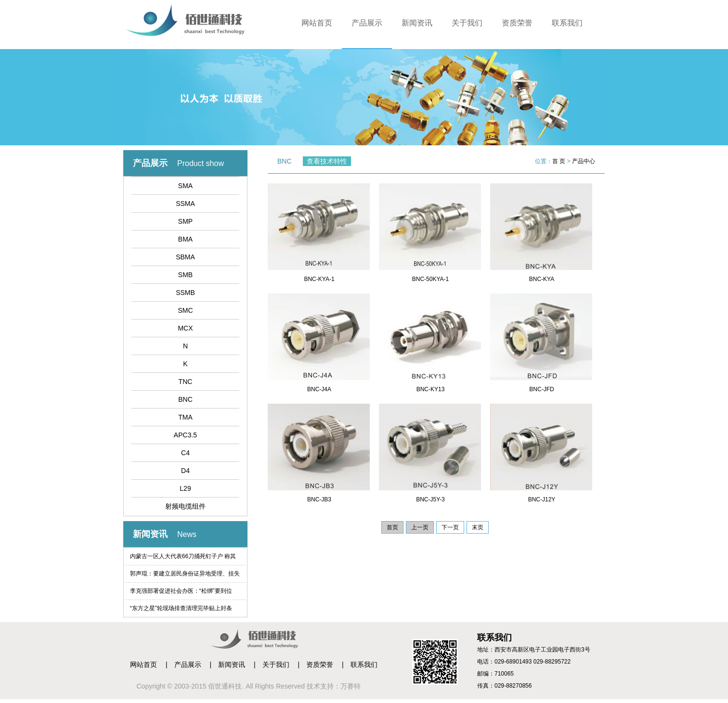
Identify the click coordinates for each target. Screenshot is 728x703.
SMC (185, 310)
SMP (185, 221)
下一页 (450, 527)
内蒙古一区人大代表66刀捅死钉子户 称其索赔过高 (183, 559)
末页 (478, 527)
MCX (185, 328)
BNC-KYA (542, 279)
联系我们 (567, 23)
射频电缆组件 (185, 506)
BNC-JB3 (319, 499)
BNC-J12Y (542, 499)
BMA (185, 239)
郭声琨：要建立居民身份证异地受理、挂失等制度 (185, 576)
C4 (185, 453)
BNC (185, 399)
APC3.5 (185, 435)
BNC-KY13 (431, 389)
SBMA (185, 257)
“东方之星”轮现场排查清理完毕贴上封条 (181, 608)
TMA (185, 417)
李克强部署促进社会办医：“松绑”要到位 (181, 591)
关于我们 (467, 23)
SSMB (185, 293)
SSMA (185, 204)
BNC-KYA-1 (319, 279)
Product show (201, 163)
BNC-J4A (319, 389)
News (187, 534)
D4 (185, 471)
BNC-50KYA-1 (430, 279)
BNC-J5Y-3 (430, 499)
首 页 (559, 161)
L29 (185, 488)
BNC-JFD (541, 389)
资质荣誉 (517, 23)
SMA (185, 186)
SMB (185, 275)
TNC (186, 382)
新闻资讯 (417, 23)
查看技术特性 (327, 161)
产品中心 (584, 161)
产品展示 (367, 23)
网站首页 (317, 23)
